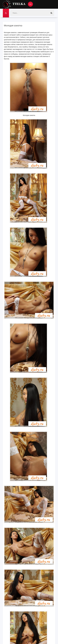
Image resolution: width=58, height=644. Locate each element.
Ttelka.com (19, 4)
